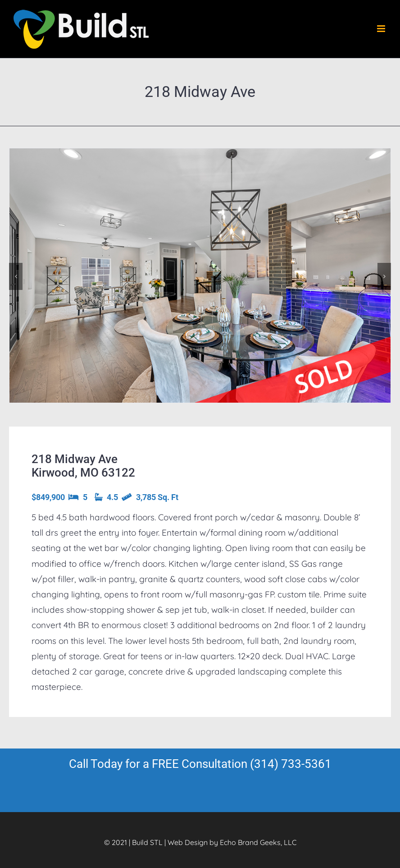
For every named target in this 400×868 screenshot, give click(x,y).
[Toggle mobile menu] (382, 29)
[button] (16, 276)
